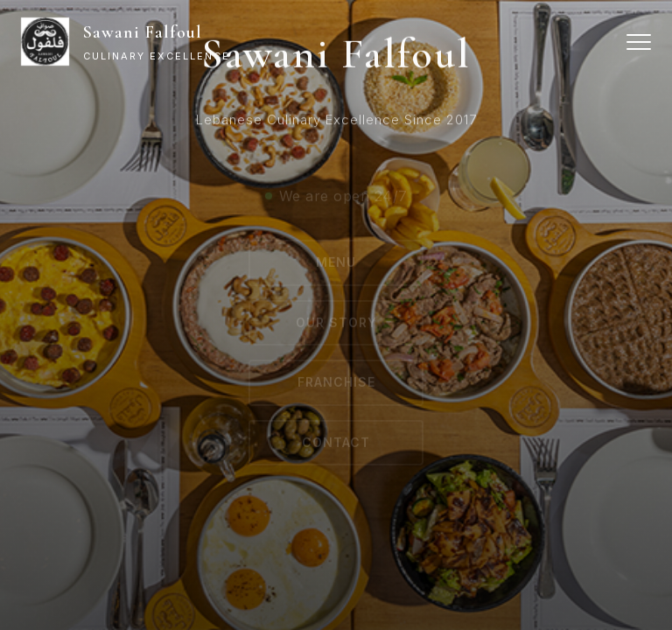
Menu (336, 265)
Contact (336, 445)
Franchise (336, 385)
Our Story (336, 325)
